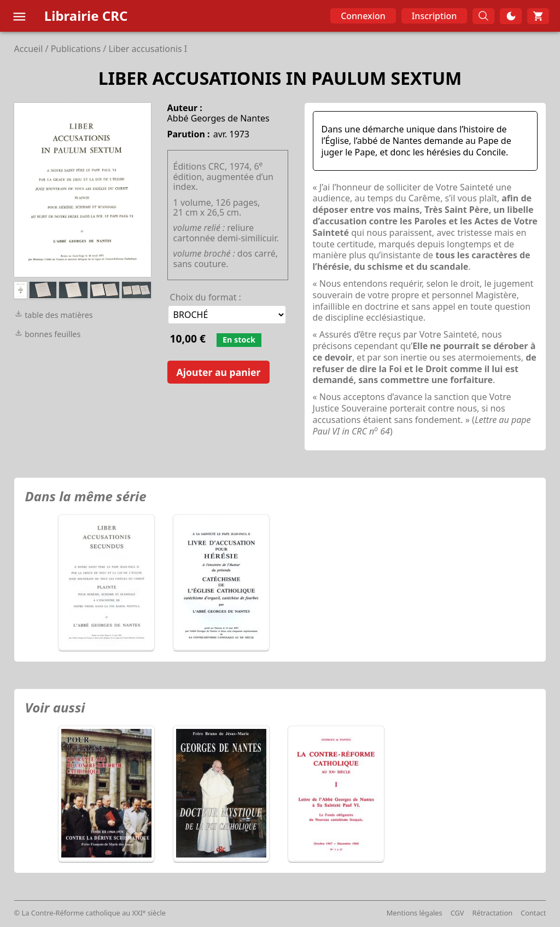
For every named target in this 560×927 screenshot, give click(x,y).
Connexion (363, 16)
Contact (533, 913)
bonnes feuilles (48, 334)
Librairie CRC (86, 16)
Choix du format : (206, 297)
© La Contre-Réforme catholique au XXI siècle (90, 913)
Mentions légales (415, 913)
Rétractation (493, 913)
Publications (76, 49)
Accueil (29, 49)
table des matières (54, 315)
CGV (457, 913)
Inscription (434, 16)
